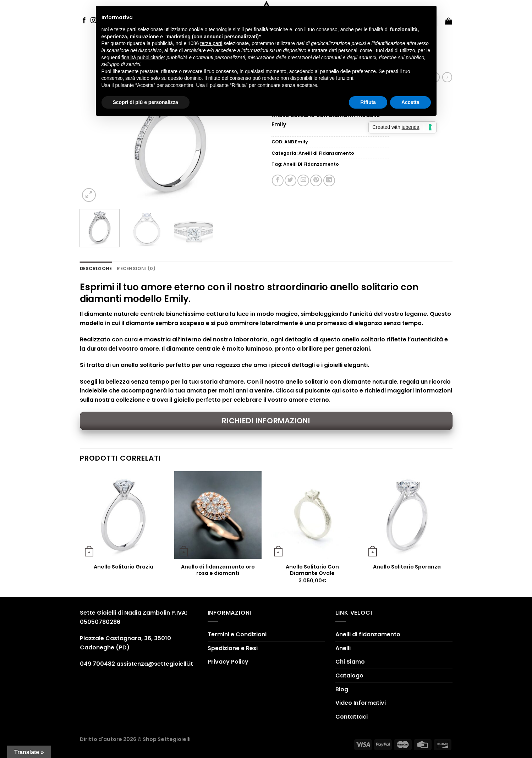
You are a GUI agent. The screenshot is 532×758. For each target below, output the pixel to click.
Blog (342, 689)
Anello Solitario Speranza (407, 567)
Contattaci (352, 717)
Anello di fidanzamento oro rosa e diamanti (218, 570)
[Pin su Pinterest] (316, 180)
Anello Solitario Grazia (124, 567)
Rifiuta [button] (368, 102)
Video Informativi (361, 703)
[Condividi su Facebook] (278, 180)
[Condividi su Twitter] (290, 180)
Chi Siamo (350, 662)
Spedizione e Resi (233, 648)
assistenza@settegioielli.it (155, 664)
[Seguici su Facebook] (84, 21)
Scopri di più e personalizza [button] (146, 102)
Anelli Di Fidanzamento (311, 164)
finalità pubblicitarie (142, 57)
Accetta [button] (410, 102)
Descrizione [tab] (96, 268)
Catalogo (349, 675)
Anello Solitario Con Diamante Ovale (312, 570)
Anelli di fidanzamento (368, 634)
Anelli (343, 648)
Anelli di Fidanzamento (326, 153)
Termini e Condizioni (237, 634)
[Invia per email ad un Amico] (303, 180)
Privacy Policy (228, 662)
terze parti (211, 43)
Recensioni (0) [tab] (136, 268)
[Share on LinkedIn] (329, 180)
